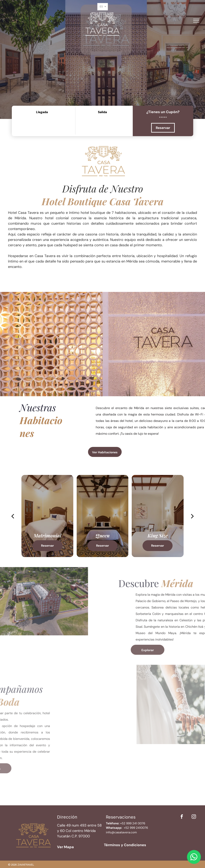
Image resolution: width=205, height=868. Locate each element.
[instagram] (194, 817)
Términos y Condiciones (125, 845)
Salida (102, 112)
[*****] (163, 118)
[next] (192, 516)
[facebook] (182, 817)
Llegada (42, 112)
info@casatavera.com (121, 832)
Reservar (163, 128)
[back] (13, 516)
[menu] (196, 21)
